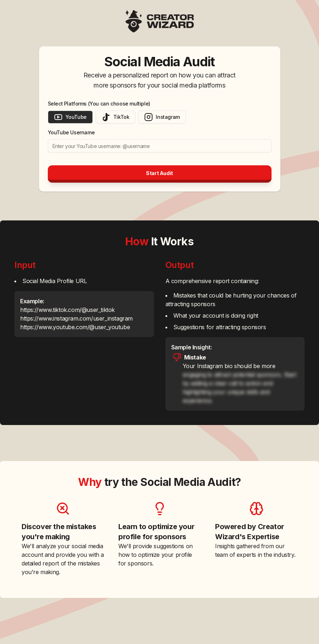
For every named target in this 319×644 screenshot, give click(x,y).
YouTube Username (71, 132)
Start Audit (159, 173)
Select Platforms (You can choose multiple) (99, 104)
